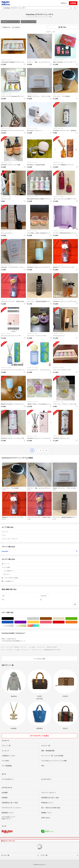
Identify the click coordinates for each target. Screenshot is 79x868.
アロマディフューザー (29, 22)
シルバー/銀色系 (14, 626)
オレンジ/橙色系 (77, 622)
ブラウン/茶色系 (52, 619)
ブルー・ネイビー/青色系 (14, 622)
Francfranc (39, 551)
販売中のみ (6, 27)
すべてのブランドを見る (39, 736)
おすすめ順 (16, 27)
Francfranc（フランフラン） (10, 22)
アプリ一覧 (44, 855)
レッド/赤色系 (65, 622)
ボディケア (40, 574)
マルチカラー (39, 626)
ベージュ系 (65, 619)
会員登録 (73, 3)
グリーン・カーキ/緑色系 (77, 619)
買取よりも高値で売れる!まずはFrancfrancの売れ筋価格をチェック (39, 640)
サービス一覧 (5, 855)
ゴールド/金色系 (26, 626)
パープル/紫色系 (26, 622)
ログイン (64, 3)
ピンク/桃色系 (52, 622)
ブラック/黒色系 (14, 619)
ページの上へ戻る (39, 659)
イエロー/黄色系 (39, 622)
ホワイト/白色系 (26, 619)
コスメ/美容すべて (40, 571)
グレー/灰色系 (39, 619)
